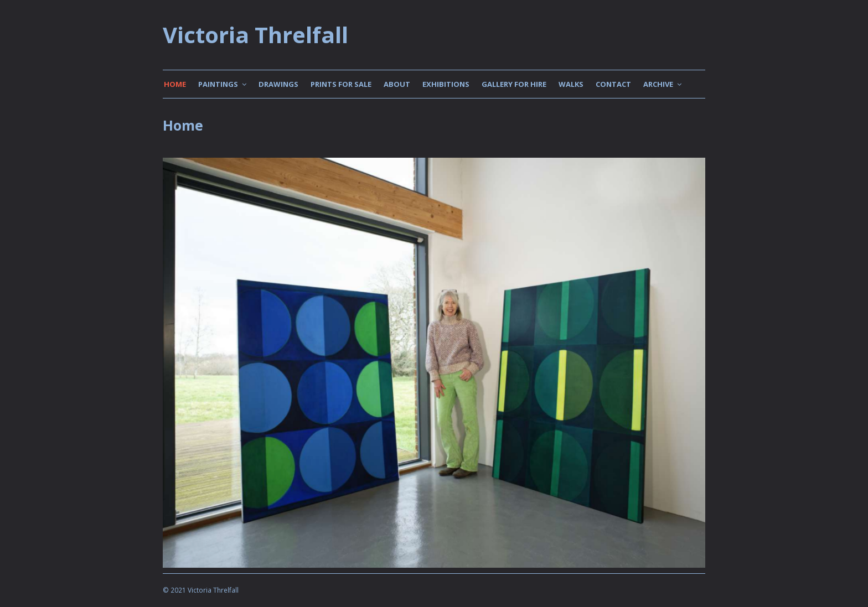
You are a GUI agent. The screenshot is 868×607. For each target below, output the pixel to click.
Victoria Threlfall (255, 35)
